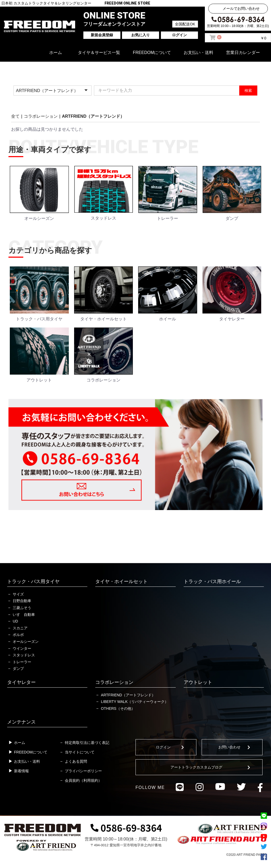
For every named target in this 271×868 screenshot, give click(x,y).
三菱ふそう (22, 608)
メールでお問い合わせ (241, 8)
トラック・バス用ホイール (212, 581)
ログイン (163, 747)
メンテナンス (21, 722)
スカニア (20, 628)
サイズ (18, 594)
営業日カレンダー (243, 53)
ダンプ (18, 669)
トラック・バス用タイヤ (33, 581)
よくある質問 (76, 761)
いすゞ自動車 (24, 615)
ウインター (22, 648)
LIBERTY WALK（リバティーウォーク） (135, 702)
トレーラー (22, 662)
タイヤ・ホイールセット (121, 581)
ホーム (56, 53)
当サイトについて (80, 752)
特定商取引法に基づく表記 (87, 743)
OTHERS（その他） (118, 708)
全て (15, 116)
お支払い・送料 (198, 53)
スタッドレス (24, 655)
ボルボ (18, 635)
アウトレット (198, 682)
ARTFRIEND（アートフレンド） (93, 116)
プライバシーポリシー (83, 771)
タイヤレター (21, 682)
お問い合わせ (229, 747)
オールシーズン (26, 642)
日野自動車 (22, 601)
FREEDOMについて (152, 53)
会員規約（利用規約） (83, 780)
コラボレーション (41, 116)
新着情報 (21, 771)
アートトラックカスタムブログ (196, 767)
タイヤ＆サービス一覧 (99, 53)
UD (15, 621)
